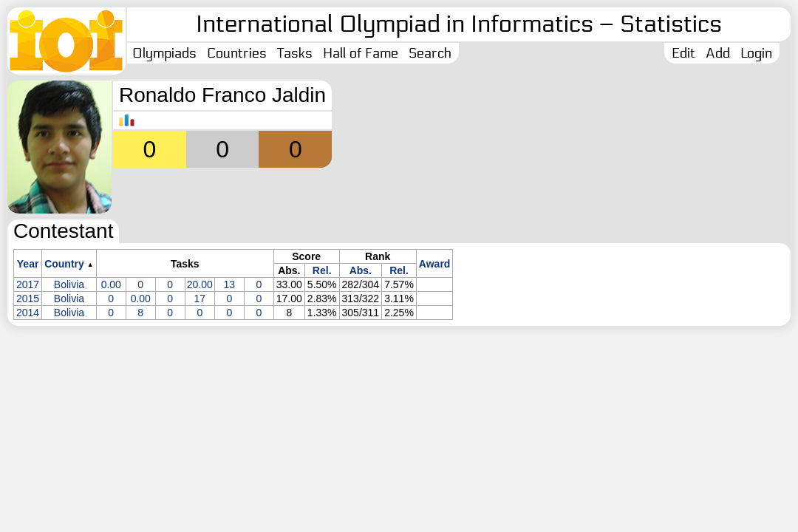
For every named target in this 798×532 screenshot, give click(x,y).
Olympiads (164, 53)
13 (230, 284)
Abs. (361, 270)
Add (718, 53)
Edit (683, 53)
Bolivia (69, 284)
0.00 (111, 284)
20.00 (200, 284)
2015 (28, 299)
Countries (237, 53)
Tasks (295, 53)
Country (64, 264)
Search (430, 53)
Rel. (322, 270)
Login (756, 53)
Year (28, 264)
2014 (28, 313)
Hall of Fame (361, 53)
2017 (28, 284)
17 (199, 299)
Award (435, 264)
